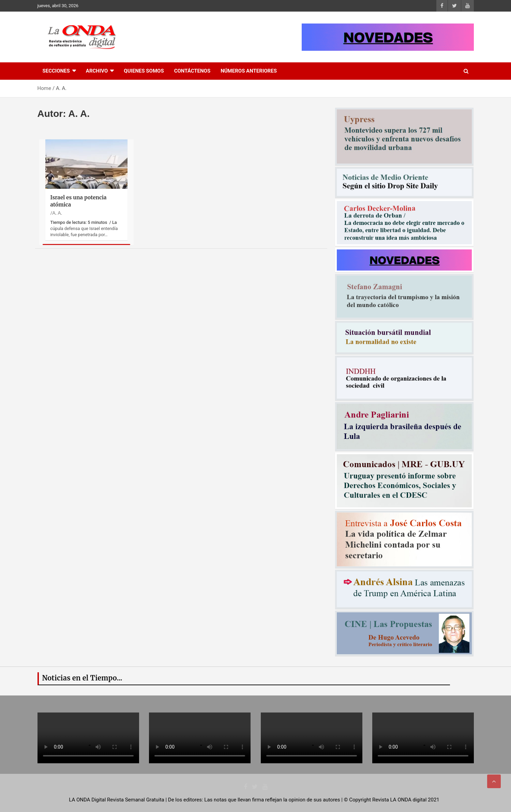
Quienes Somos (144, 71)
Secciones (56, 71)
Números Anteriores (249, 71)
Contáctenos (192, 71)
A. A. (57, 213)
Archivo (97, 71)
